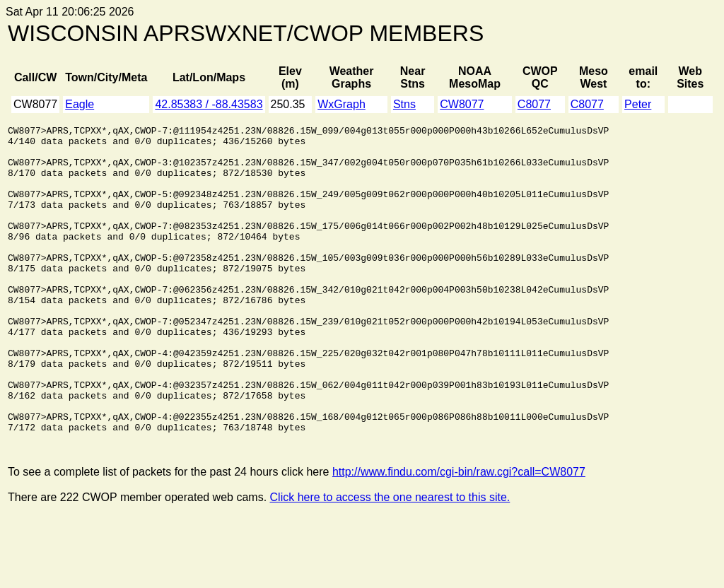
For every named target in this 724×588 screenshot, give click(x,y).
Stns (404, 104)
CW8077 (462, 104)
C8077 (534, 104)
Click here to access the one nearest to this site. (390, 561)
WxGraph (341, 104)
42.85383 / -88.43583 (209, 104)
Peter (638, 104)
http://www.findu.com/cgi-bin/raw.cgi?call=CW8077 (459, 535)
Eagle (80, 104)
